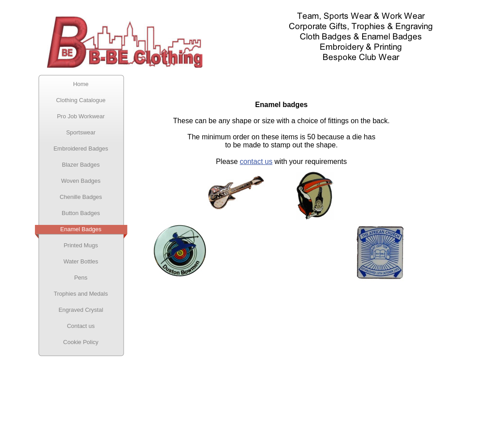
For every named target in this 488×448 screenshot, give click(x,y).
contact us (256, 162)
